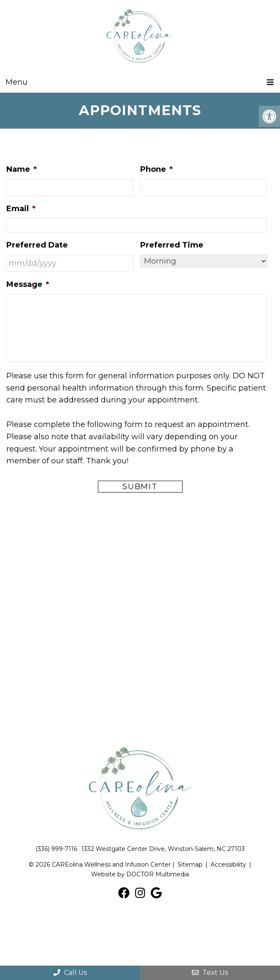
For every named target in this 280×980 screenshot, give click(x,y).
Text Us (210, 973)
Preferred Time (172, 245)
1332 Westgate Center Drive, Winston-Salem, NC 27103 (163, 849)
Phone (157, 169)
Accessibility (228, 864)
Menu (17, 82)
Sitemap (190, 864)
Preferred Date (37, 245)
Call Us (70, 973)
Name (22, 169)
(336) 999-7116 (56, 849)
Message (28, 284)
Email (21, 209)
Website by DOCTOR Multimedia (140, 874)
